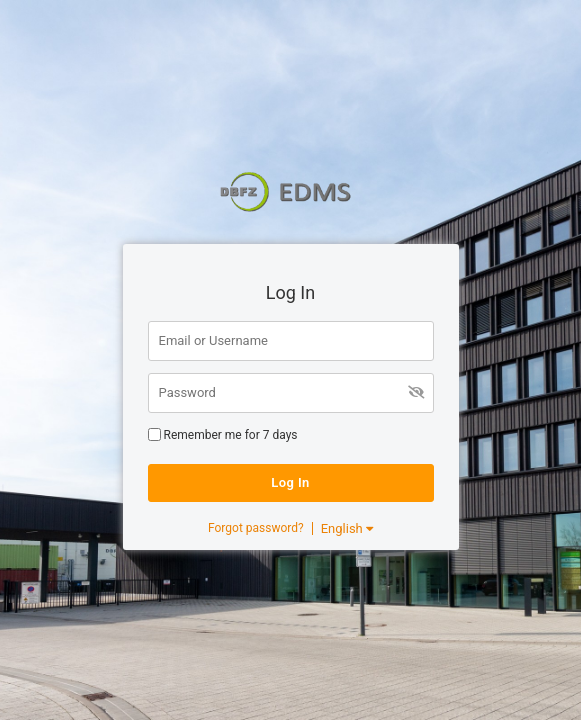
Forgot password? (256, 528)
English (347, 528)
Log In (290, 482)
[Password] (291, 393)
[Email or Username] (291, 341)
